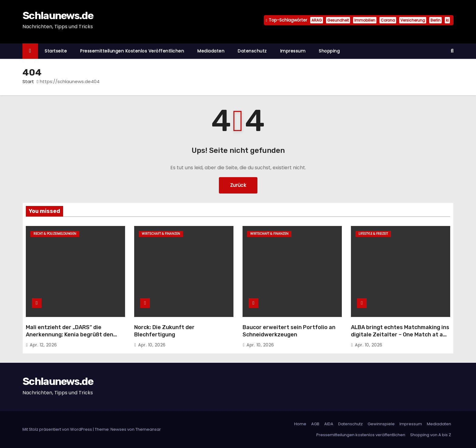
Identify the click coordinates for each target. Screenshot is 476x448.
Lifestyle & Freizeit (373, 234)
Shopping (329, 51)
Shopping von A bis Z (431, 435)
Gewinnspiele (381, 424)
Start (28, 81)
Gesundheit (338, 20)
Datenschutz (252, 51)
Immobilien (365, 20)
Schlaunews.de (58, 16)
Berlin (435, 20)
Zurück (238, 185)
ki (447, 20)
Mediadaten (211, 51)
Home (300, 424)
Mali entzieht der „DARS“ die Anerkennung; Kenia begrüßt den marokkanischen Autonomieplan (70, 335)
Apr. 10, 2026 (152, 345)
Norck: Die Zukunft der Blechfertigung (164, 331)
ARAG (317, 20)
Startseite (56, 51)
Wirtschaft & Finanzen (161, 234)
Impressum (293, 51)
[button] (452, 51)
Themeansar (148, 429)
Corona (388, 20)
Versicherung (413, 20)
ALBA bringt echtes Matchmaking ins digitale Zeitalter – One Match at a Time (400, 335)
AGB (315, 424)
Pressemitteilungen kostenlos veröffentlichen (132, 51)
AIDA (329, 424)
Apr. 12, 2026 (43, 345)
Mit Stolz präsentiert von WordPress (58, 429)
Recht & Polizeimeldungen (55, 234)
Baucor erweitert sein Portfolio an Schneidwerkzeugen (289, 331)
